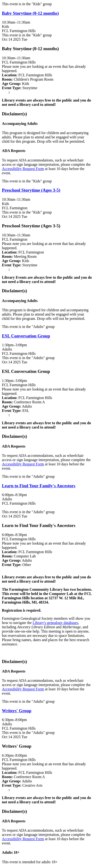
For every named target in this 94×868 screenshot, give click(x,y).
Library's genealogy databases (55, 623)
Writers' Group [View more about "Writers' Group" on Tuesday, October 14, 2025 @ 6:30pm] (17, 711)
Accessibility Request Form (23, 169)
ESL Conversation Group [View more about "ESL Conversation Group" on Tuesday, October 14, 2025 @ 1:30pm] (26, 336)
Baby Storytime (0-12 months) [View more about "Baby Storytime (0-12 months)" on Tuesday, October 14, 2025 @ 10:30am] (30, 13)
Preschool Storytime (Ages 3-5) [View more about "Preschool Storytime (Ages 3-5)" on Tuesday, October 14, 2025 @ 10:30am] (31, 190)
